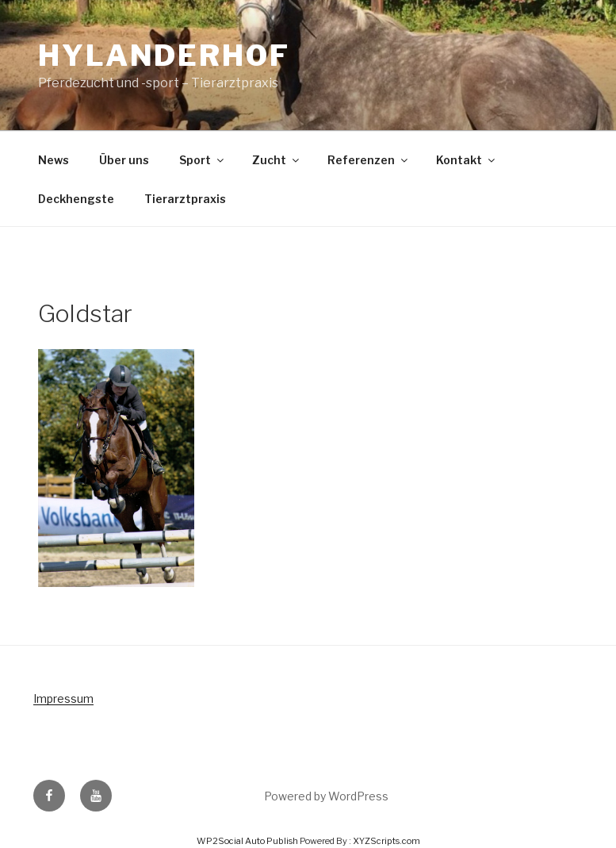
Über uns (124, 160)
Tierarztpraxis (185, 199)
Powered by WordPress (326, 796)
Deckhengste (76, 199)
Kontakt (467, 160)
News (54, 160)
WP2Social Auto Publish (247, 841)
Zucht (277, 160)
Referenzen (369, 160)
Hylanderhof (164, 56)
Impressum (63, 698)
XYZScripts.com (386, 841)
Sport (203, 160)
